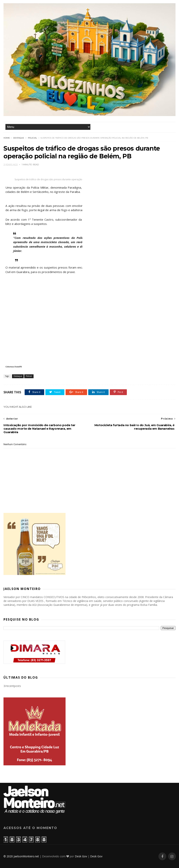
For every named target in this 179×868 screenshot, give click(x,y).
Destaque (19, 138)
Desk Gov (81, 856)
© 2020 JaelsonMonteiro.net (21, 856)
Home (7, 138)
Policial (32, 138)
